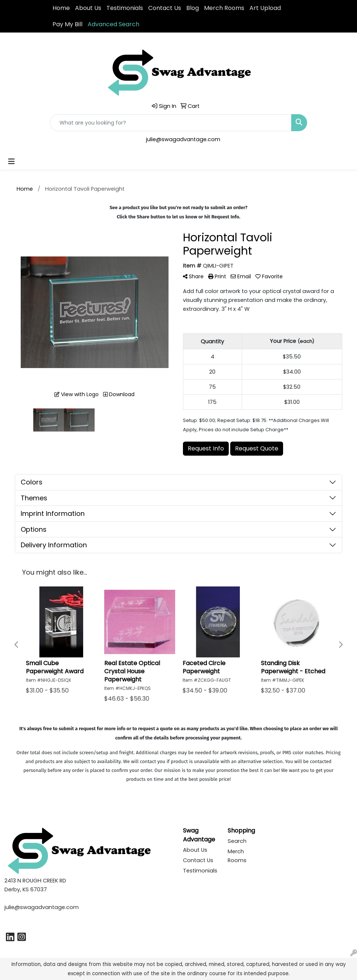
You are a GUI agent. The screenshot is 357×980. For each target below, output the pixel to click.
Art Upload (265, 8)
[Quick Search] (171, 123)
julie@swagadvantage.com (183, 139)
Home (61, 8)
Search (237, 841)
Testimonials (125, 8)
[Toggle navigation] (11, 161)
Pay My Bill (67, 24)
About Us (88, 8)
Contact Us (165, 8)
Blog (193, 8)
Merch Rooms (224, 8)
